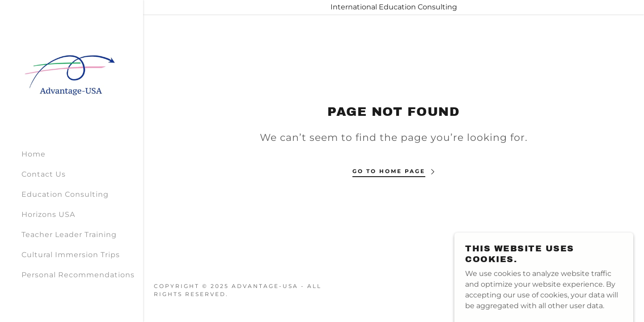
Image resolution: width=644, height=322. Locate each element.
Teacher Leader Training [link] (69, 235)
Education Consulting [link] (65, 194)
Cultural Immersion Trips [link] (71, 255)
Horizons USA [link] (48, 214)
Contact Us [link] (44, 174)
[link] (72, 70)
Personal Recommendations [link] (78, 275)
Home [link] (34, 154)
